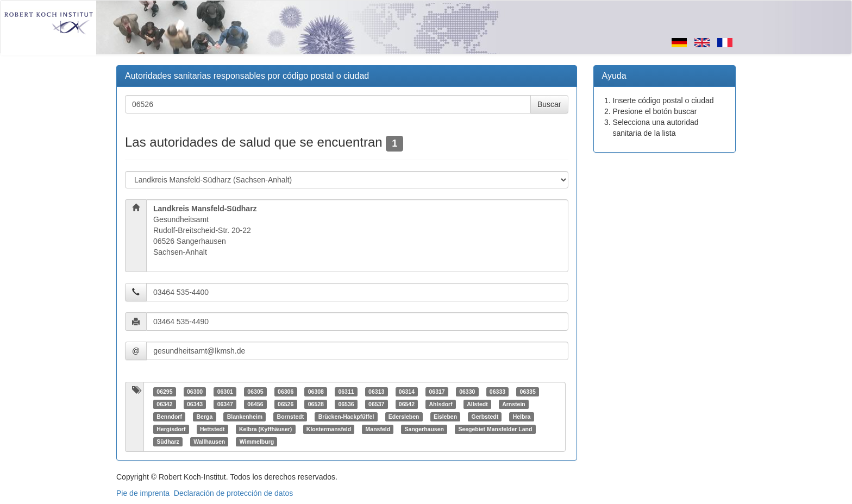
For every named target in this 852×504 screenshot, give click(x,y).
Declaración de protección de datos (233, 493)
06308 (316, 392)
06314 (407, 392)
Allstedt (477, 404)
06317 (437, 392)
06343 (195, 404)
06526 (286, 404)
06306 (286, 392)
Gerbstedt (485, 417)
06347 (225, 404)
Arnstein (514, 404)
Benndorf (169, 417)
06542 (407, 404)
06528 (316, 404)
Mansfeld (378, 429)
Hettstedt (212, 429)
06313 (376, 392)
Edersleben (404, 417)
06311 (346, 392)
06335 (528, 392)
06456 (255, 404)
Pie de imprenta (143, 493)
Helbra (522, 417)
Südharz (168, 442)
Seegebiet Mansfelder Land (495, 429)
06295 (164, 392)
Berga (204, 417)
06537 (376, 404)
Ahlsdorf (440, 404)
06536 (346, 404)
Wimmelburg (257, 442)
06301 (225, 392)
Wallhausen (209, 442)
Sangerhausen (424, 429)
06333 (497, 392)
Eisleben (445, 417)
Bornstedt (291, 417)
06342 (164, 404)
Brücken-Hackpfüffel (346, 417)
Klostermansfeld (329, 429)
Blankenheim (245, 417)
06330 (467, 392)
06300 (195, 392)
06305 (255, 392)
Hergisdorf (171, 429)
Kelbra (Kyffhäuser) (265, 429)
